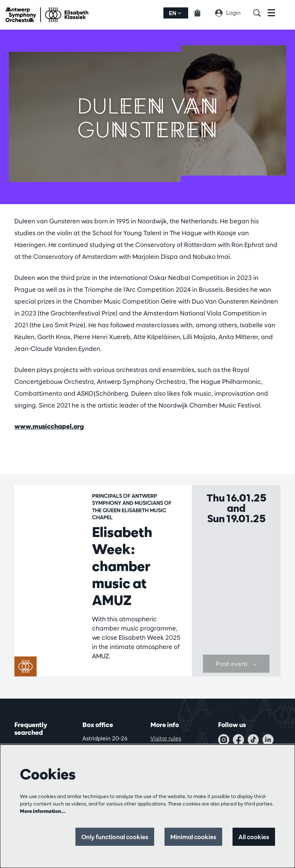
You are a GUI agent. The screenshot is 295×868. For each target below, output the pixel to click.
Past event (236, 678)
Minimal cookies (192, 837)
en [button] (175, 13)
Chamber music (113, 674)
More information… (43, 811)
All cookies (253, 837)
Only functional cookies (111, 837)
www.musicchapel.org (49, 426)
